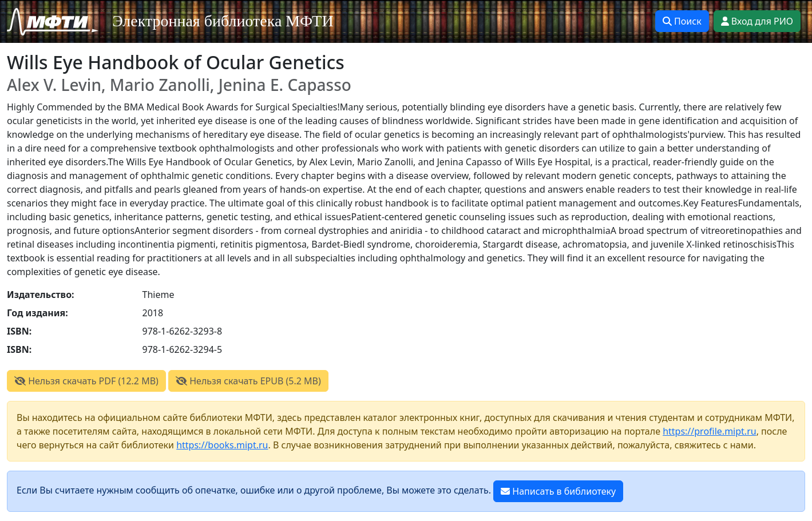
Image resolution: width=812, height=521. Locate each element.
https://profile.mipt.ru (710, 431)
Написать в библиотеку (558, 491)
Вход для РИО (757, 21)
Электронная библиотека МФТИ (223, 21)
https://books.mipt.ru (222, 445)
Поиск (682, 21)
